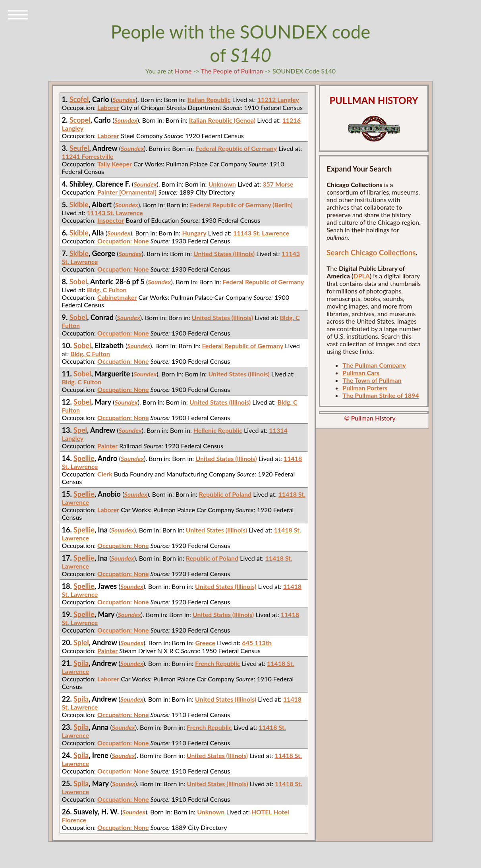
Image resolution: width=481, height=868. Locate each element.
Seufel (79, 148)
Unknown (222, 184)
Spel (80, 430)
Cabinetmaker (117, 297)
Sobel (78, 282)
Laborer (108, 107)
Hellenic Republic (218, 430)
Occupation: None (123, 241)
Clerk (105, 474)
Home (183, 71)
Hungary (194, 233)
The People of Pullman (232, 71)
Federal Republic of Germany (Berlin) (241, 205)
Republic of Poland (225, 494)
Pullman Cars (361, 373)
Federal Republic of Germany (236, 148)
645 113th (257, 643)
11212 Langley (278, 99)
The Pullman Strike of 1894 (381, 395)
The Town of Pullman (372, 380)
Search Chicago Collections (371, 253)
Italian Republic (209, 99)
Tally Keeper (115, 164)
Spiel (81, 642)
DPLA (361, 276)
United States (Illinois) (224, 254)
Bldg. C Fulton (107, 290)
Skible (79, 204)
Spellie (84, 458)
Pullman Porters (365, 388)
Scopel (80, 120)
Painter (107, 446)
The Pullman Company (374, 365)
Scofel (79, 99)
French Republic (218, 663)
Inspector (111, 220)
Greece (205, 643)
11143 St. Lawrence (115, 213)
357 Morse (278, 184)
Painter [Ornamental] (127, 192)
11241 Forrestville (88, 156)
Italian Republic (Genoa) (222, 120)
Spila (81, 663)
